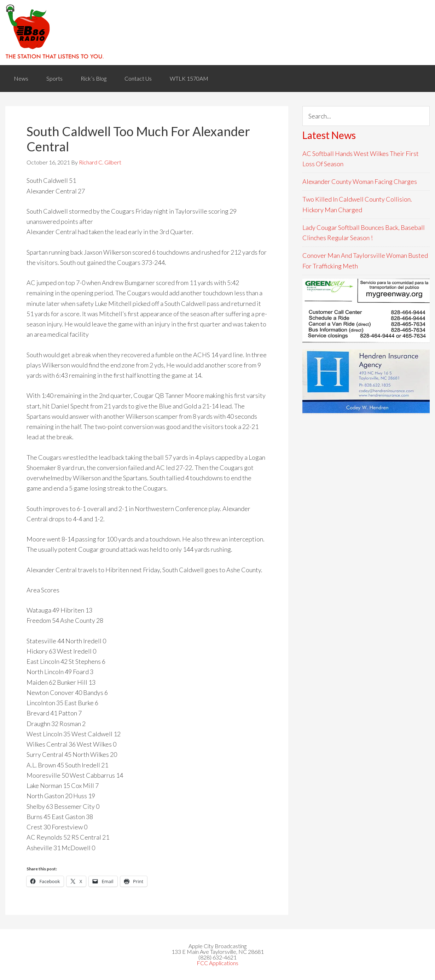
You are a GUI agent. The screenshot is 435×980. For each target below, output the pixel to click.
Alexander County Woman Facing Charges (360, 181)
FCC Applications (217, 963)
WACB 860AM (217, 33)
